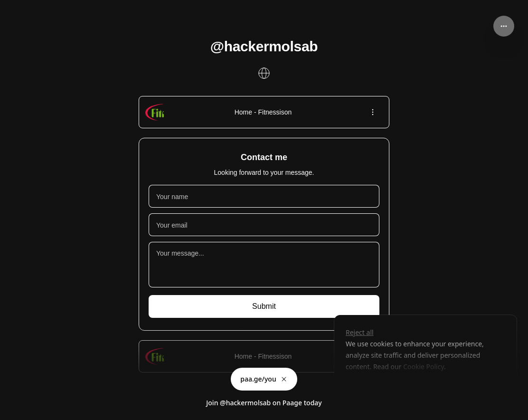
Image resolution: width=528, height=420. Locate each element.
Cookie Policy (423, 367)
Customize (368, 388)
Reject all (360, 332)
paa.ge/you (264, 379)
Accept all (422, 388)
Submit (264, 306)
